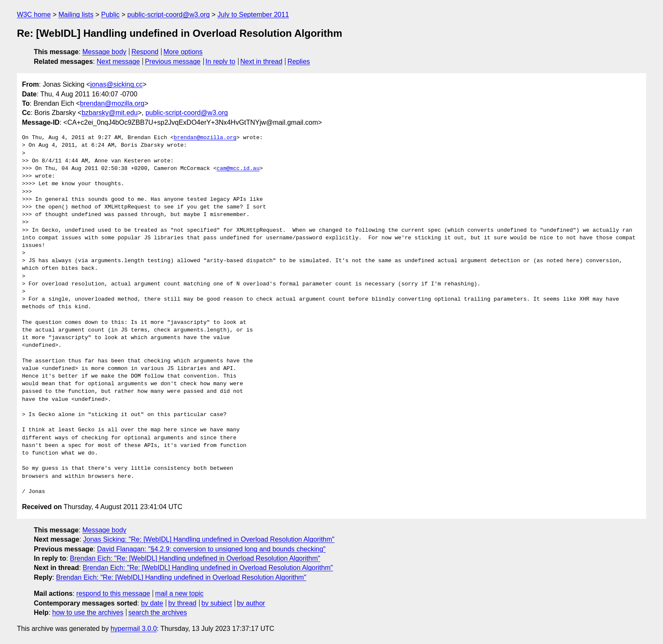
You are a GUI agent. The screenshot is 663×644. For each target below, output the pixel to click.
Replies (299, 62)
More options (183, 52)
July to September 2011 (253, 15)
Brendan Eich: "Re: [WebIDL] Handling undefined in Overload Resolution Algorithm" (195, 558)
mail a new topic (179, 593)
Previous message (173, 62)
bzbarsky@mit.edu (110, 113)
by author (251, 603)
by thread (182, 603)
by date (152, 603)
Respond (145, 52)
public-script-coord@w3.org (168, 15)
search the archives (158, 612)
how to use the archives (88, 612)
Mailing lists (76, 15)
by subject (216, 603)
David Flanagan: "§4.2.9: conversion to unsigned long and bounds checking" (211, 549)
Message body (104, 52)
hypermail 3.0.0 (133, 629)
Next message (118, 62)
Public (110, 15)
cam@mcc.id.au (238, 169)
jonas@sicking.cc (116, 84)
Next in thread (261, 62)
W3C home (34, 15)
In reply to (220, 62)
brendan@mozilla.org (112, 103)
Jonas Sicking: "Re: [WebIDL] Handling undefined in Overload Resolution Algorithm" (209, 539)
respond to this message (113, 593)
